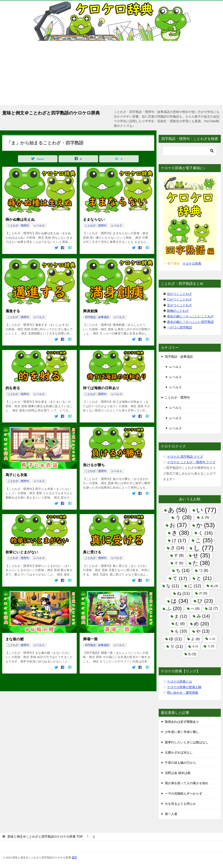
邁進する (13, 311)
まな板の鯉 (15, 638)
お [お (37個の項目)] (178, 525)
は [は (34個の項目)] (180, 601)
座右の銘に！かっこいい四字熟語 (190, 322)
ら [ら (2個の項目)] (212, 639)
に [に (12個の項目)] (195, 586)
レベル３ (117, 394)
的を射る (13, 388)
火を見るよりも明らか (180, 804)
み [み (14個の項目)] (203, 616)
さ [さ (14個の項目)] (177, 548)
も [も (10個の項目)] (181, 631)
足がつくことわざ (180, 305)
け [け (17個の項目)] (179, 540)
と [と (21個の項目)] (204, 578)
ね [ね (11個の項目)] (183, 593)
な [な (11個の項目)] (173, 586)
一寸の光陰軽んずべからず (184, 793)
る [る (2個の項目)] (195, 646)
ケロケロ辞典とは (180, 681)
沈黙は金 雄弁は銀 (178, 773)
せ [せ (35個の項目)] (201, 555)
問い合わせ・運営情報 (183, 693)
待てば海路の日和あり (101, 388)
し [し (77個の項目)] (203, 548)
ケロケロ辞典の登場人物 (184, 687)
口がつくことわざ (180, 299)
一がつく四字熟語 (180, 327)
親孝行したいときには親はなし (187, 742)
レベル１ (117, 471)
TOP (45, 837)
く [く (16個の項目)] (205, 533)
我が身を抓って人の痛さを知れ (187, 783)
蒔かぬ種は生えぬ (20, 219)
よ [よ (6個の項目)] (195, 639)
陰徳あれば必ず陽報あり (182, 722)
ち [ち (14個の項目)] (183, 570)
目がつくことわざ (180, 294)
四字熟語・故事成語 (97, 317)
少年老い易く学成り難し (182, 732)
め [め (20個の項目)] (201, 624)
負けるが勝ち (94, 465)
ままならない (94, 219)
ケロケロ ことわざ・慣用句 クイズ (191, 462)
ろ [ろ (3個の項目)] (211, 646)
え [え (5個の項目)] (205, 517)
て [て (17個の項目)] (180, 578)
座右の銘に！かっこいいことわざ (190, 316)
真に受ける (92, 551)
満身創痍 (90, 311)
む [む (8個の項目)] (180, 624)
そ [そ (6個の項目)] (179, 563)
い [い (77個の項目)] (206, 510)
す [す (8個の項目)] (179, 555)
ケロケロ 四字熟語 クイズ (185, 457)
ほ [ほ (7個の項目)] (213, 608)
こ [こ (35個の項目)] (204, 540)
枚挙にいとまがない (22, 551)
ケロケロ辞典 (192, 263)
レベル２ (39, 225)
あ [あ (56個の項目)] (178, 510)
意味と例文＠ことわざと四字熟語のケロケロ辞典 (51, 112)
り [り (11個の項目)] (177, 646)
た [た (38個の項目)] (201, 563)
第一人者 (171, 814)
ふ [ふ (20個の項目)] (174, 608)
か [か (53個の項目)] (205, 525)
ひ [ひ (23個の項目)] (205, 601)
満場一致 (90, 638)
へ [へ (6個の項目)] (195, 608)
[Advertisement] (111, 74)
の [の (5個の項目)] (203, 593)
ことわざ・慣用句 (18, 225)
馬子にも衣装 (16, 475)
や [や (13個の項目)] (203, 631)
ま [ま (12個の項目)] (181, 616)
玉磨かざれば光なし (179, 752)
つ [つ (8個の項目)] (203, 570)
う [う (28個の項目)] (184, 517)
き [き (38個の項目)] (180, 533)
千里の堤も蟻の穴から (180, 763)
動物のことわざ (178, 311)
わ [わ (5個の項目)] (192, 654)
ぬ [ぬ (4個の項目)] (214, 586)
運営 (74, 857)
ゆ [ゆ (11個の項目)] (175, 639)
